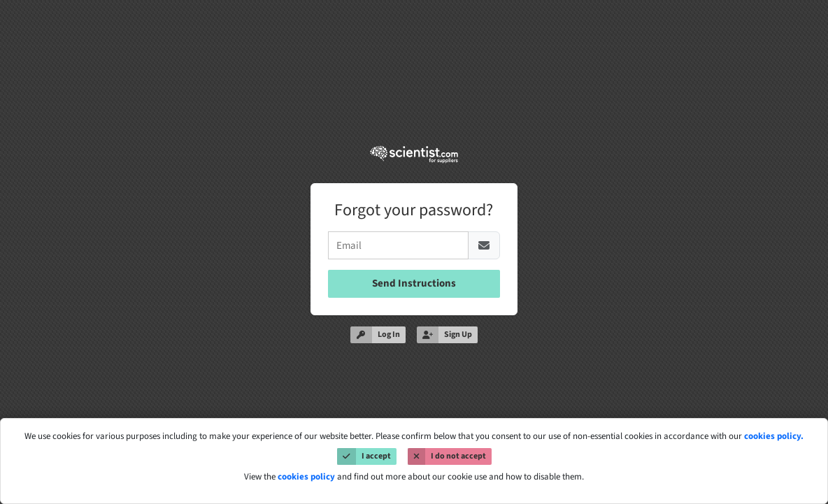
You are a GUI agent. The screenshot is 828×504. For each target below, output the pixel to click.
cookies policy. (774, 436)
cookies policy (306, 477)
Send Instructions (414, 283)
